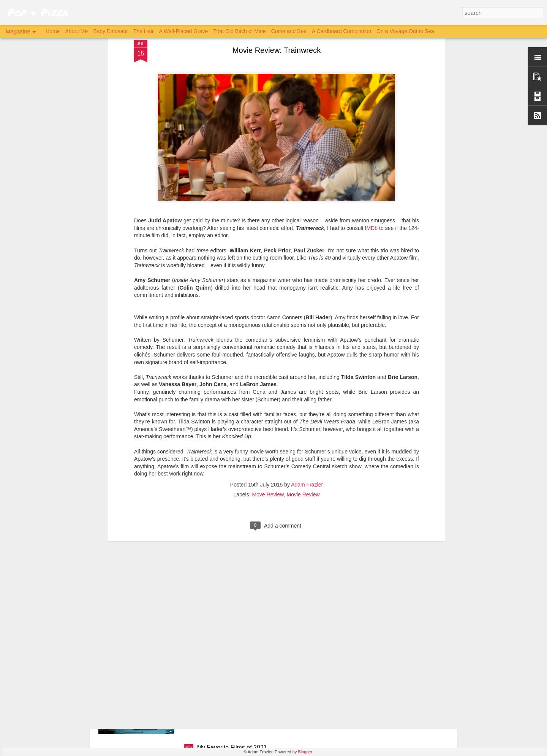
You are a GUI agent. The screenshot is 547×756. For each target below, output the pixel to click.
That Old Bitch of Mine (240, 31)
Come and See (289, 31)
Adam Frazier (307, 377)
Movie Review (303, 387)
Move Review (268, 387)
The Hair (144, 31)
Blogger (305, 752)
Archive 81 (212, 661)
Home (53, 31)
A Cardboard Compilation (341, 31)
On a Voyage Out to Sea (405, 31)
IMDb (371, 120)
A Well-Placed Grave (183, 31)
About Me (76, 31)
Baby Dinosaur (111, 31)
